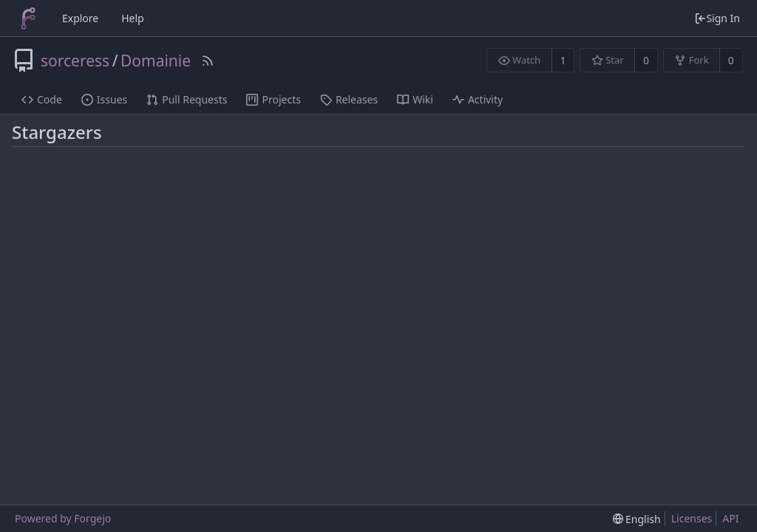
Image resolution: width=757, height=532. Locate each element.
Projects (273, 99)
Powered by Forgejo (63, 518)
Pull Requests (187, 99)
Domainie (156, 61)
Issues (104, 99)
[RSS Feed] (208, 61)
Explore (80, 18)
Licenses (692, 518)
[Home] (28, 18)
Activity (478, 99)
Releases (349, 99)
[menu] (637, 519)
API (730, 518)
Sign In (717, 18)
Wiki (415, 99)
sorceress (75, 61)
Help (133, 18)
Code (42, 99)
